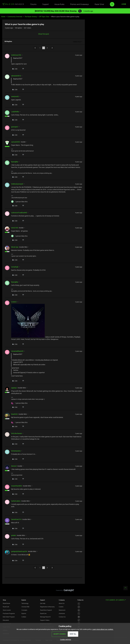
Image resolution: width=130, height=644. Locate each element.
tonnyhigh (15, 267)
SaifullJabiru (16, 501)
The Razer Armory (31, 17)
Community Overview (15, 17)
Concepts (24, 610)
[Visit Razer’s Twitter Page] (79, 614)
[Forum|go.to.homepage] (13, 4)
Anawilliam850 (17, 486)
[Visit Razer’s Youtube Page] (79, 617)
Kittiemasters (16, 451)
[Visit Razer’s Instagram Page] (79, 607)
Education (6, 620)
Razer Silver (99, 4)
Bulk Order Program (9, 617)
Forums (33, 4)
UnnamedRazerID (17, 351)
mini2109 (15, 228)
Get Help (43, 603)
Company (62, 600)
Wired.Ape (15, 247)
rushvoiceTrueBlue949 (19, 213)
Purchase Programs (9, 613)
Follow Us (80, 600)
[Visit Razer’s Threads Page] (79, 610)
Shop (4, 600)
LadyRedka (15, 112)
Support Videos (45, 620)
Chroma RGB (25, 607)
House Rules (59, 4)
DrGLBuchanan (17, 433)
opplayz (14, 388)
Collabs (24, 617)
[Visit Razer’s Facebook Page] (79, 604)
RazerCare (43, 613)
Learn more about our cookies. (103, 629)
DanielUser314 (16, 519)
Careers (61, 607)
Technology (25, 603)
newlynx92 (15, 96)
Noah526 (14, 414)
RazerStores (6, 603)
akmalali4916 (16, 76)
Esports (24, 613)
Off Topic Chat (44, 17)
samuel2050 (16, 142)
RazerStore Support (46, 610)
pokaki (14, 535)
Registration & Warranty (47, 607)
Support (45, 4)
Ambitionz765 (16, 55)
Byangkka (15, 162)
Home (3, 17)
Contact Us (62, 617)
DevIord (14, 466)
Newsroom (62, 610)
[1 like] (19, 202)
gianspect (15, 127)
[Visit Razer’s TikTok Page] (79, 620)
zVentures (62, 613)
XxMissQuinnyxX (17, 184)
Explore (24, 600)
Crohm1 (14, 302)
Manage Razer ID (45, 617)
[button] (124, 4)
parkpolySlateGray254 (19, 551)
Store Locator (7, 610)
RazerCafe (6, 607)
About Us (62, 603)
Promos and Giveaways (80, 4)
